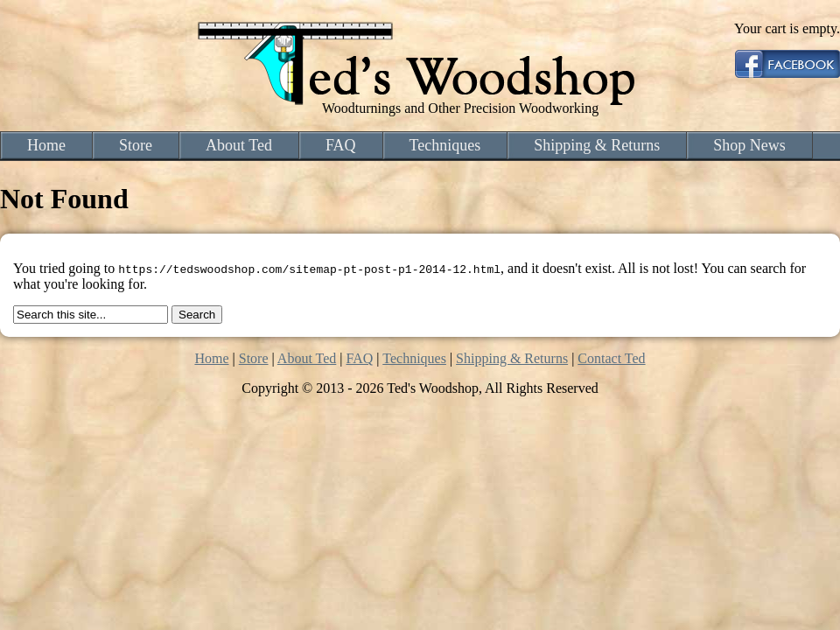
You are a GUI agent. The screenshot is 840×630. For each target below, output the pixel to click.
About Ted (239, 145)
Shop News (749, 145)
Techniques (445, 145)
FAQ (341, 145)
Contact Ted (611, 358)
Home (46, 145)
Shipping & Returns (597, 145)
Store (136, 145)
